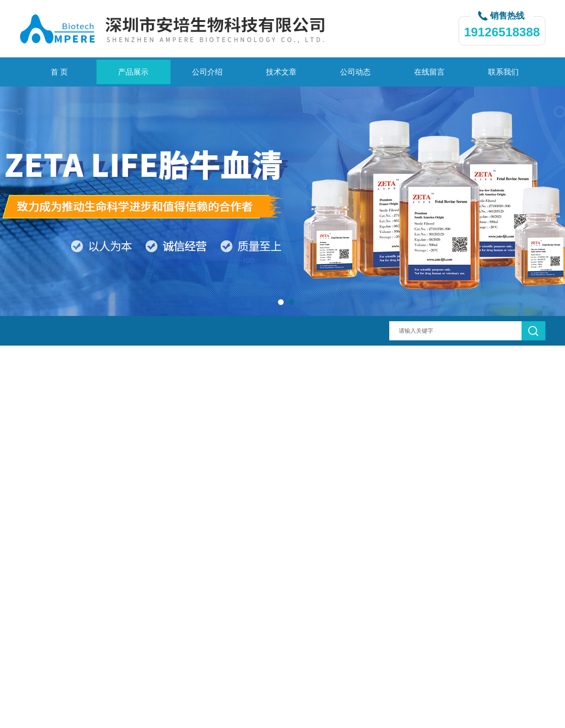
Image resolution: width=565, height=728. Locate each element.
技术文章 (281, 72)
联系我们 (503, 72)
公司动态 (355, 72)
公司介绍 (207, 72)
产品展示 (133, 72)
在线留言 (429, 72)
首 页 (59, 72)
